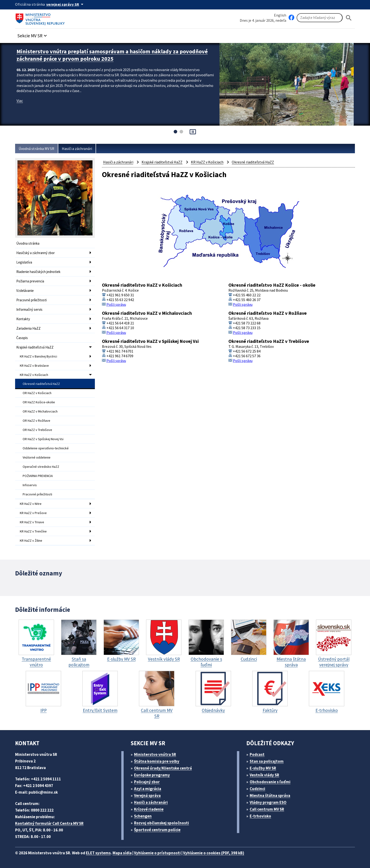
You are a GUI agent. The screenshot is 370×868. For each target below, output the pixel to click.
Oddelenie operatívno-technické (46, 448)
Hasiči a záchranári (77, 149)
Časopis (22, 338)
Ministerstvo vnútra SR (155, 754)
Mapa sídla (122, 853)
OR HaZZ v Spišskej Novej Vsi (43, 439)
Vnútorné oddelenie (37, 457)
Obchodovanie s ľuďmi (270, 782)
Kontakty (23, 319)
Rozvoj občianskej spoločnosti (162, 823)
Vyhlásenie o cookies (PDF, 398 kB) (214, 853)
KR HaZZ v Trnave (32, 522)
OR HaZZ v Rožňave (36, 421)
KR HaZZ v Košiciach (34, 375)
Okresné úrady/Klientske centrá (163, 768)
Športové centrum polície (157, 830)
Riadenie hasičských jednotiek (38, 272)
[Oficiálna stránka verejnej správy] (66, 4)
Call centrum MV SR (267, 809)
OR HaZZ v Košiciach (37, 393)
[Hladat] (349, 18)
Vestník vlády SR (264, 775)
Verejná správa (147, 796)
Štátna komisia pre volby (157, 761)
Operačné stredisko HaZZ (41, 467)
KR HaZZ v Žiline (31, 540)
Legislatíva (24, 262)
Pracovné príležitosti (32, 300)
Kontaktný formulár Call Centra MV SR (49, 823)
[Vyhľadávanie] (320, 18)
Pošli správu (116, 304)
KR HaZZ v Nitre (31, 504)
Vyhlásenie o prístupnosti (157, 853)
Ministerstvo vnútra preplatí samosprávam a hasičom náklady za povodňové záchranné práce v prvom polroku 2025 (112, 55)
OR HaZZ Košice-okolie (39, 402)
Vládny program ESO (268, 802)
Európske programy (152, 775)
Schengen (143, 816)
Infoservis (30, 485)
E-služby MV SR (263, 768)
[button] (33, 34)
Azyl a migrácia (148, 789)
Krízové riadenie (149, 809)
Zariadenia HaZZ (28, 328)
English (280, 15)
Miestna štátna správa (270, 796)
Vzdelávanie (25, 291)
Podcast (257, 754)
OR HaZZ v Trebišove (37, 430)
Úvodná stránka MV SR (36, 149)
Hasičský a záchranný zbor (36, 253)
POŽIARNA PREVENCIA (38, 476)
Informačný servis (29, 309)
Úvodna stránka (28, 243)
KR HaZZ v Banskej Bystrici (38, 356)
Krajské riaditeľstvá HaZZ (35, 347)
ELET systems (98, 853)
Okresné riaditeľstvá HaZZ (41, 384)
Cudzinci (257, 789)
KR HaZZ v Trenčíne (33, 531)
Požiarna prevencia (30, 281)
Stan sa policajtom (267, 761)
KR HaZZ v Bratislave (34, 366)
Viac (20, 101)
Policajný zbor (147, 782)
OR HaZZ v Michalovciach (40, 411)
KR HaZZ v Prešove (33, 513)
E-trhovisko (260, 816)
